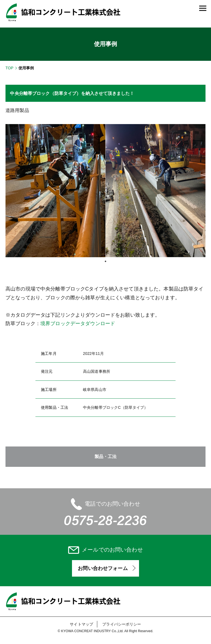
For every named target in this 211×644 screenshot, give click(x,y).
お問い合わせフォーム (103, 568)
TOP (9, 68)
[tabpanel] (105, 191)
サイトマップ (81, 624)
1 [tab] (105, 261)
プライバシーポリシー (122, 624)
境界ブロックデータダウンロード (78, 324)
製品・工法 (106, 457)
